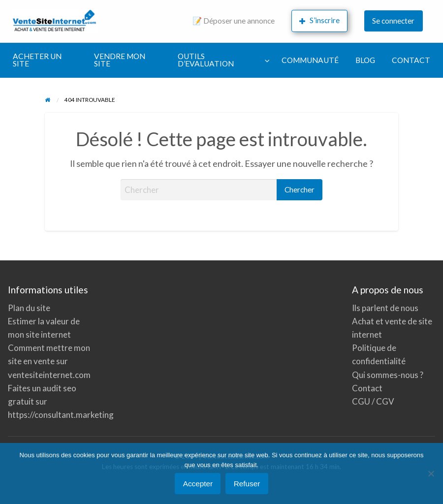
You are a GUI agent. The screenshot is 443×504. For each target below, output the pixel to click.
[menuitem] (234, 21)
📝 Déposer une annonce (234, 21)
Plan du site (29, 308)
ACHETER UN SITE (37, 60)
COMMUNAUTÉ (310, 60)
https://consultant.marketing (61, 415)
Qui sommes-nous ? (388, 375)
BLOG (365, 60)
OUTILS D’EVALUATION (206, 60)
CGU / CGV (373, 401)
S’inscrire (319, 20)
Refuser (247, 484)
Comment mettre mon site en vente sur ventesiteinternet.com (49, 361)
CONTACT (411, 60)
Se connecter (393, 21)
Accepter (198, 484)
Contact (367, 388)
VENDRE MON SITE (120, 60)
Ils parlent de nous (385, 308)
